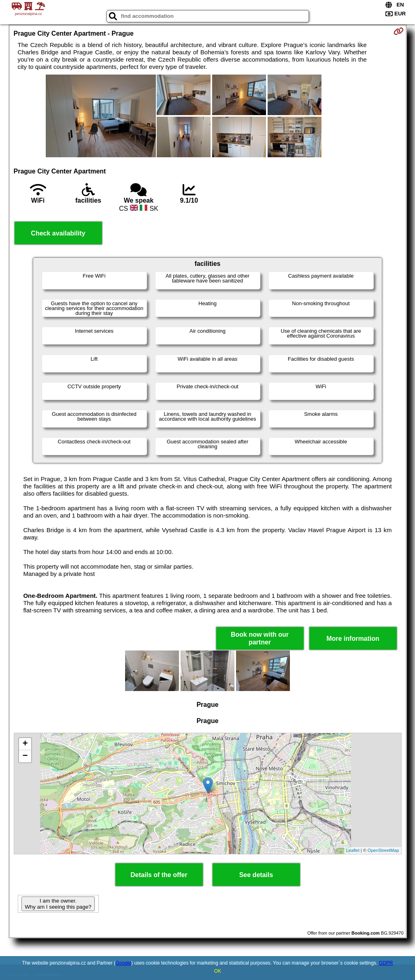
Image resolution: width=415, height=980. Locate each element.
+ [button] (25, 744)
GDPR (386, 963)
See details (256, 875)
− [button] (25, 756)
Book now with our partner (260, 638)
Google (123, 963)
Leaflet (353, 850)
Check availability (58, 233)
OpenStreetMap (383, 850)
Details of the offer (159, 875)
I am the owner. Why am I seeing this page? (58, 904)
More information (353, 639)
